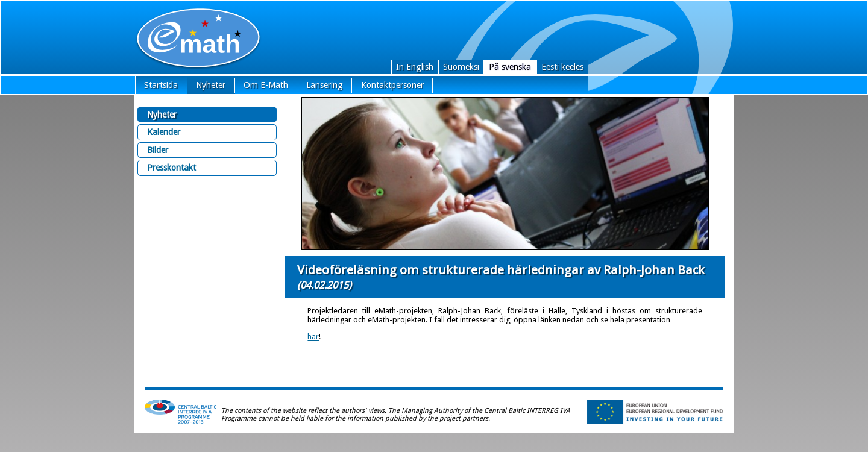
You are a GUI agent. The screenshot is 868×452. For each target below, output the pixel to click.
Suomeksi (461, 67)
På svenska (510, 67)
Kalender (164, 132)
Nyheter (211, 85)
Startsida (161, 85)
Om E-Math (266, 85)
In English (415, 67)
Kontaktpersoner (392, 85)
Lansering (325, 85)
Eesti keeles (562, 67)
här (313, 337)
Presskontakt (171, 168)
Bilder (158, 150)
